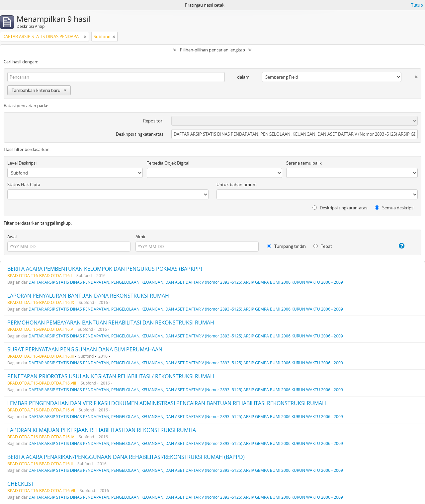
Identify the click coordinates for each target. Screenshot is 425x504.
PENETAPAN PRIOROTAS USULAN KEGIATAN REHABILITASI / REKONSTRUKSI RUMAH (111, 376)
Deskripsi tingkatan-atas (140, 134)
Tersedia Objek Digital (168, 163)
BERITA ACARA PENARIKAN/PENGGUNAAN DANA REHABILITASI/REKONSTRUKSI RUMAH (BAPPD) (126, 457)
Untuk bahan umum (237, 184)
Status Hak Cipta (24, 184)
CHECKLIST (21, 484)
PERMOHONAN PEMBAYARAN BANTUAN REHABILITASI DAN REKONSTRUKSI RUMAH (111, 323)
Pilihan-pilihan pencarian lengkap (212, 50)
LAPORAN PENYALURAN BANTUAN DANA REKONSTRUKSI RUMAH (88, 296)
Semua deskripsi (395, 208)
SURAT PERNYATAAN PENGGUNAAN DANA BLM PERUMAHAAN (85, 349)
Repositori (153, 121)
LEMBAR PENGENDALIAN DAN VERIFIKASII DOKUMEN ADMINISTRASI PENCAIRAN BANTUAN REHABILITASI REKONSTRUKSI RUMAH (167, 403)
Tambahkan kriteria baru (39, 90)
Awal (12, 237)
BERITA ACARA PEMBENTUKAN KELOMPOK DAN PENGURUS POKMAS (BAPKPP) (105, 269)
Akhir (141, 237)
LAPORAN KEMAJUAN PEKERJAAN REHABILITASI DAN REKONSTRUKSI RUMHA (102, 430)
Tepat (323, 246)
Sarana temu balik (304, 163)
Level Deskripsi (22, 163)
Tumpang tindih (286, 246)
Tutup (417, 5)
